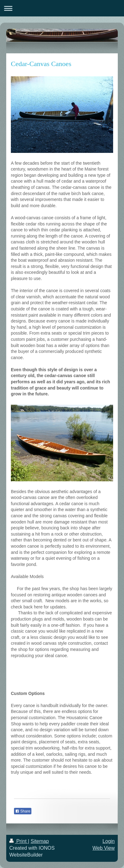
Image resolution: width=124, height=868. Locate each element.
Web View (104, 848)
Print (19, 841)
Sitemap (40, 841)
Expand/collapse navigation (62, 8)
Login (109, 841)
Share (23, 811)
